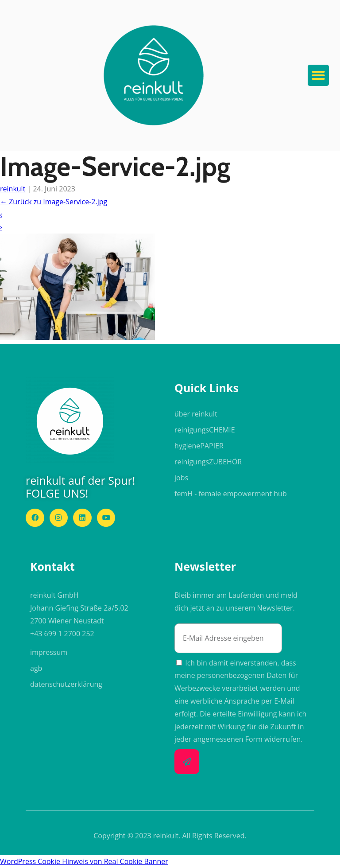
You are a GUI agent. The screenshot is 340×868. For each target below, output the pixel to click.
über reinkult (196, 414)
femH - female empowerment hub (231, 494)
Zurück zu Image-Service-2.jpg (54, 202)
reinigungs (205, 430)
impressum (49, 652)
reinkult (13, 189)
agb (36, 668)
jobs (181, 478)
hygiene (199, 446)
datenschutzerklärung (66, 684)
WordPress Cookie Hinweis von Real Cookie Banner (84, 861)
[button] (154, 75)
